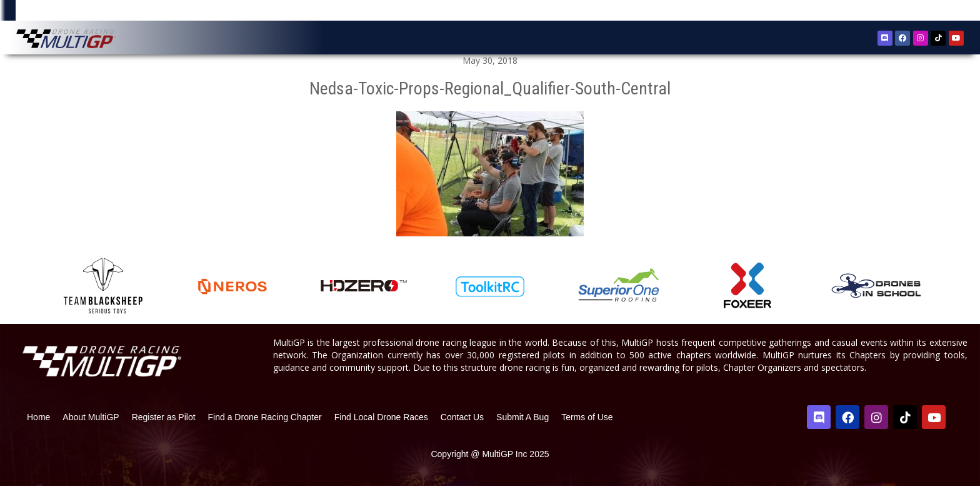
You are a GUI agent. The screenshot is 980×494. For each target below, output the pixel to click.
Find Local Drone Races (381, 425)
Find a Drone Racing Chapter (265, 425)
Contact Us (462, 425)
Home (38, 425)
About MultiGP (91, 425)
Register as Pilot (164, 425)
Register (899, 12)
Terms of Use (587, 425)
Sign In (936, 12)
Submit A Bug (522, 425)
